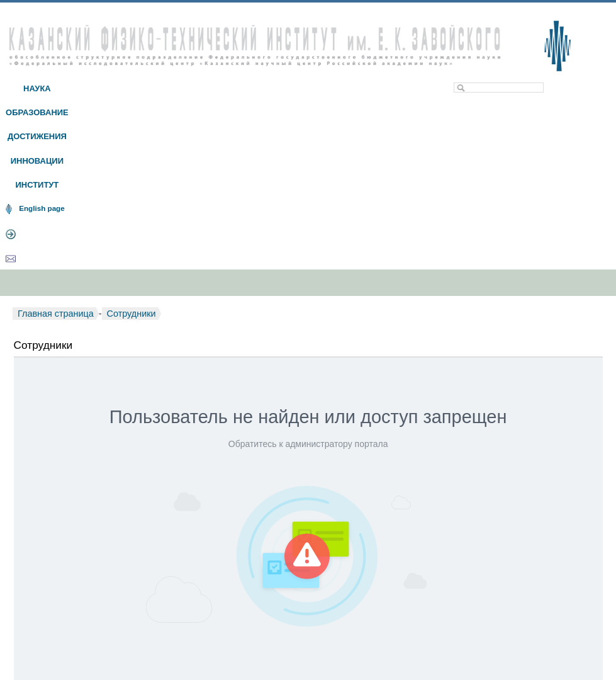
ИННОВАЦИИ (37, 161)
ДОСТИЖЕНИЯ (37, 136)
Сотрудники (132, 314)
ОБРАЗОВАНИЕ (37, 112)
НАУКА (37, 88)
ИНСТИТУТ (37, 185)
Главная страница (56, 314)
